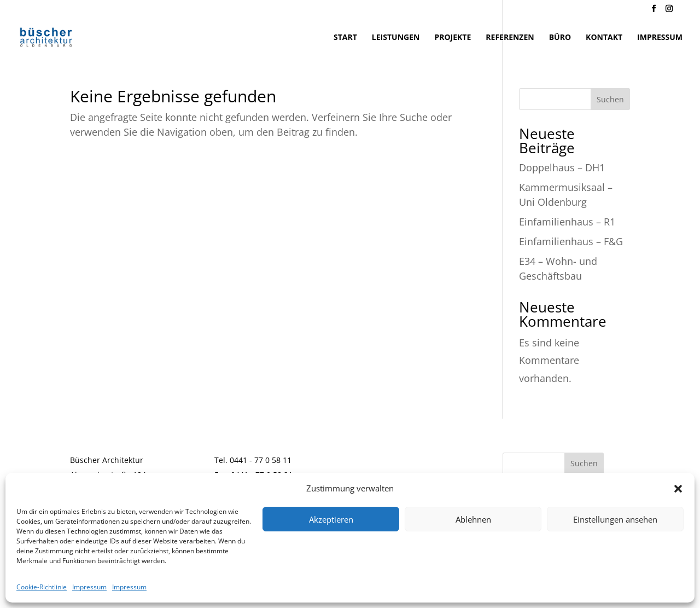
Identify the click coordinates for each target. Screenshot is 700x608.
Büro (560, 38)
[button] (678, 489)
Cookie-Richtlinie (42, 587)
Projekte (453, 38)
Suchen (610, 99)
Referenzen (510, 38)
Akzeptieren (331, 519)
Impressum (89, 587)
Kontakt (604, 38)
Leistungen (396, 38)
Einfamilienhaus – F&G (571, 241)
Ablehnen (473, 519)
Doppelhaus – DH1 (562, 167)
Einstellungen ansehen (615, 519)
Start (345, 38)
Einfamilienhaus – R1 (567, 222)
